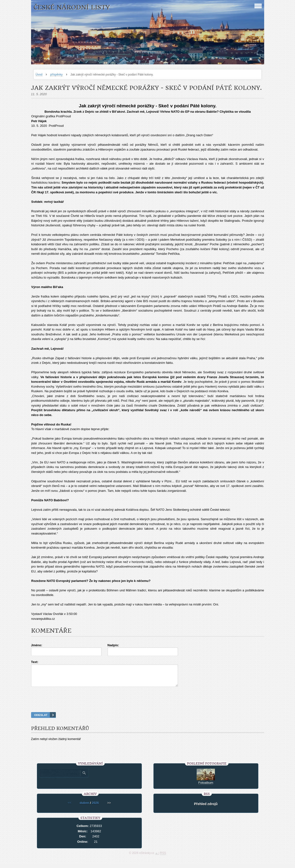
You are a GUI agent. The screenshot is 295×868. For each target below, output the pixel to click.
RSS (163, 857)
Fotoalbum (206, 787)
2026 (95, 807)
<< (70, 807)
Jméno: (37, 645)
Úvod (39, 75)
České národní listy (72, 7)
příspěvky (56, 75)
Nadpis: (113, 645)
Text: (35, 662)
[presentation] (148, 706)
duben (84, 807)
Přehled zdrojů (206, 808)
